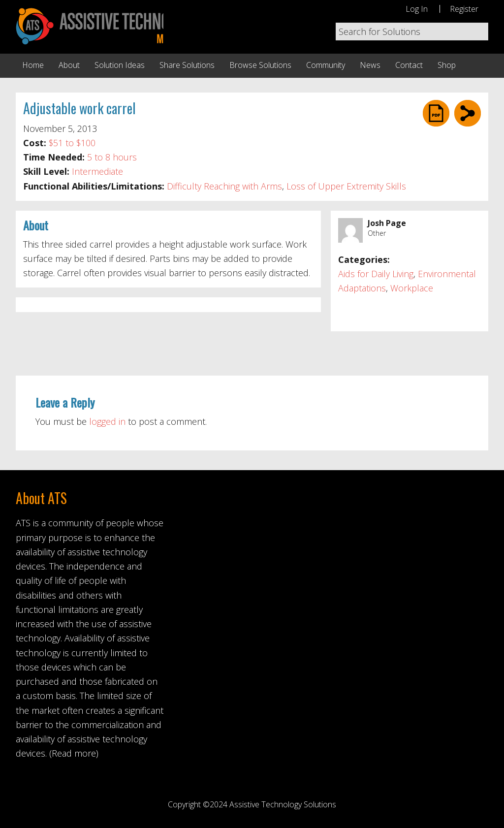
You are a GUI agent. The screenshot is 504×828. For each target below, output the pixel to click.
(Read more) (74, 753)
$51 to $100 (72, 143)
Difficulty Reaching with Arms (224, 186)
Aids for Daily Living (376, 274)
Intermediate (97, 171)
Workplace (412, 288)
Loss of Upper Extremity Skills (346, 186)
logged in (107, 421)
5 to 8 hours (112, 157)
